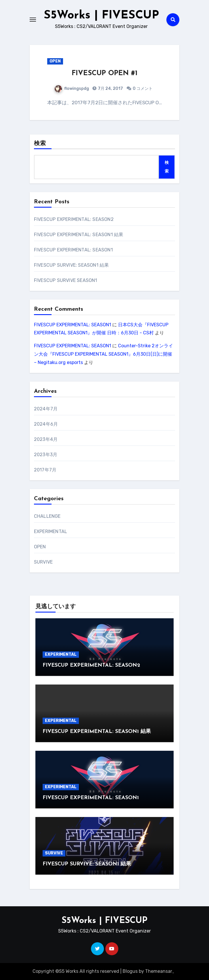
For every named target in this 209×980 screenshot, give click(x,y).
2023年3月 (46, 455)
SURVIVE (43, 562)
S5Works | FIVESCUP (101, 16)
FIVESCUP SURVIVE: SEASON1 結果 (72, 265)
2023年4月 (46, 439)
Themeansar (159, 971)
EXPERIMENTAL (51, 531)
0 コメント (143, 89)
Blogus (130, 971)
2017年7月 (45, 470)
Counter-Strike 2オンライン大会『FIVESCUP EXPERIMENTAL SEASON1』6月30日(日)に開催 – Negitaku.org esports (103, 354)
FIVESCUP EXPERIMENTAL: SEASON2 (74, 219)
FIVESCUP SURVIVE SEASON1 (66, 280)
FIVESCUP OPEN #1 (105, 73)
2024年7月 (46, 409)
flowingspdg (72, 89)
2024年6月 (46, 424)
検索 (40, 144)
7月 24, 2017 (110, 89)
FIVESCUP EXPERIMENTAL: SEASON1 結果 (79, 235)
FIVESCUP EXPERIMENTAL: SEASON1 (73, 250)
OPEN (55, 61)
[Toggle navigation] (33, 20)
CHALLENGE (47, 516)
